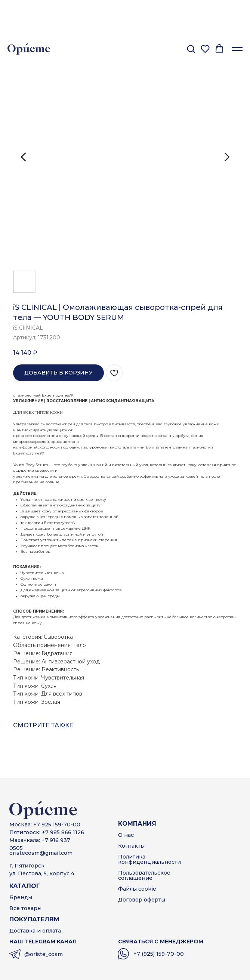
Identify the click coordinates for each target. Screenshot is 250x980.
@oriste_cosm (44, 954)
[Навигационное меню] (237, 49)
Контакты (131, 846)
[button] (191, 49)
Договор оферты (142, 900)
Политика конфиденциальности (149, 859)
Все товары (25, 908)
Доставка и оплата (35, 931)
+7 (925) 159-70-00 (159, 954)
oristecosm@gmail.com (41, 853)
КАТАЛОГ (25, 886)
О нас (126, 835)
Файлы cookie (137, 889)
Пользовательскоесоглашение (144, 875)
